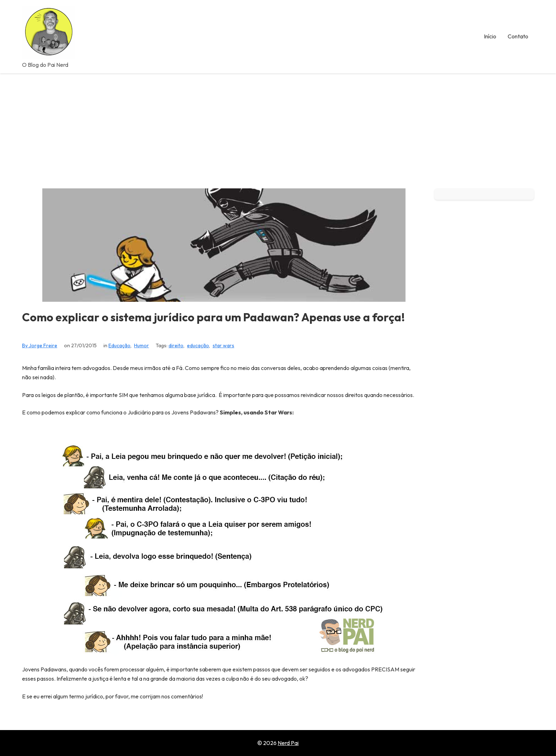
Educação (119, 345)
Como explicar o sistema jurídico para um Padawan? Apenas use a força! (213, 317)
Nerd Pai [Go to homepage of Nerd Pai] (288, 743)
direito (176, 345)
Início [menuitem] (490, 36)
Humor (141, 345)
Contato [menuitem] (518, 36)
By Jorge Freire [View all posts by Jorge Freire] (40, 345)
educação (198, 345)
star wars (223, 345)
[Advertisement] (278, 127)
